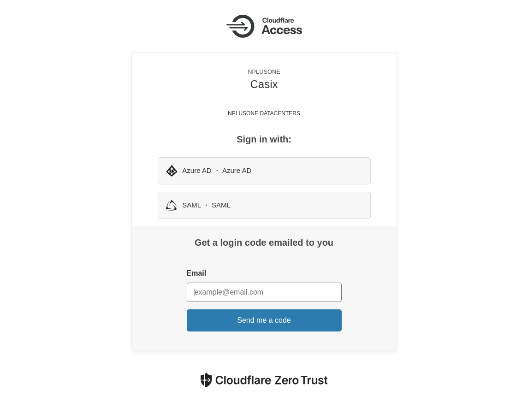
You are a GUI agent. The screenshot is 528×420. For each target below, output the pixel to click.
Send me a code (264, 320)
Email (197, 273)
